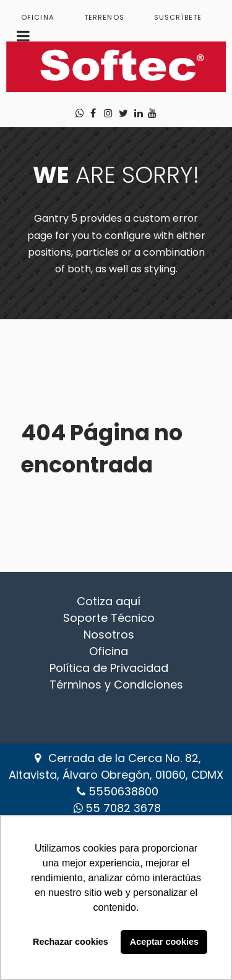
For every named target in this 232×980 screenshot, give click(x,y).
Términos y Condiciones (116, 685)
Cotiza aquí (109, 601)
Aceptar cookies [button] (164, 942)
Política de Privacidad (109, 668)
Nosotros (109, 634)
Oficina (109, 651)
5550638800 (123, 791)
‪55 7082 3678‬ (123, 808)
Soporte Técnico (109, 618)
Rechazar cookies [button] (71, 942)
